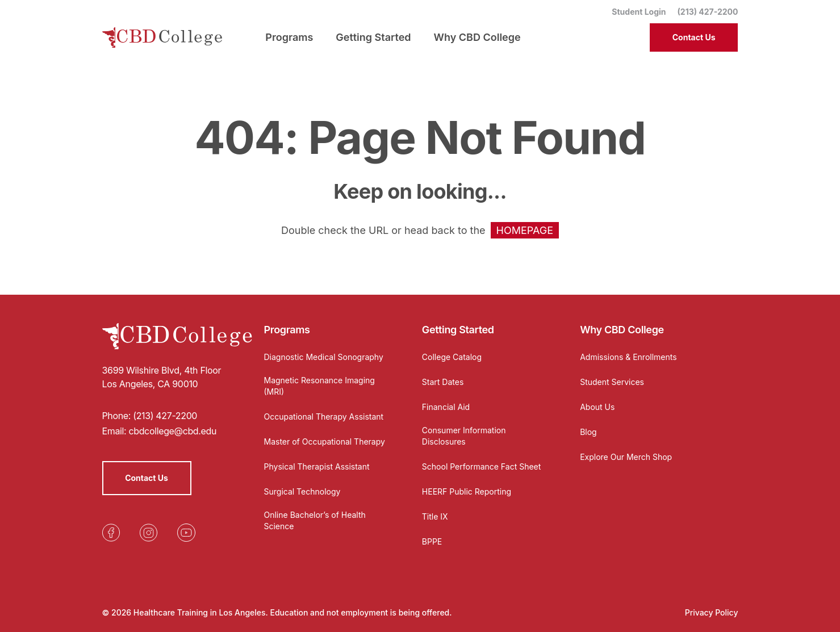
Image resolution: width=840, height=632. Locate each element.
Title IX (435, 516)
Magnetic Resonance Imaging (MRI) (319, 386)
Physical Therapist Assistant (317, 466)
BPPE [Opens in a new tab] (432, 541)
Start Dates (443, 382)
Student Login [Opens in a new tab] (639, 12)
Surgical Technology (302, 491)
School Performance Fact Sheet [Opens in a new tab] (482, 466)
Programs (287, 330)
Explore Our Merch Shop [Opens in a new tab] (626, 457)
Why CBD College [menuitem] (477, 37)
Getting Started (458, 330)
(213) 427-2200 (708, 12)
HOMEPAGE (525, 230)
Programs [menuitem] (289, 37)
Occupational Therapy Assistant (324, 417)
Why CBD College (622, 330)
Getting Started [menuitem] (373, 37)
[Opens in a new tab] (111, 533)
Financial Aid (446, 407)
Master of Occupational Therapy (325, 441)
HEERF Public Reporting (467, 491)
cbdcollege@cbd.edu (172, 431)
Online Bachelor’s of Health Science (315, 520)
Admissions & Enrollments (628, 357)
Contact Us (694, 37)
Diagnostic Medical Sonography (324, 357)
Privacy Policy (712, 612)
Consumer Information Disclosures (464, 436)
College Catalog (452, 357)
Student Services (612, 382)
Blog (588, 432)
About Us (597, 407)
